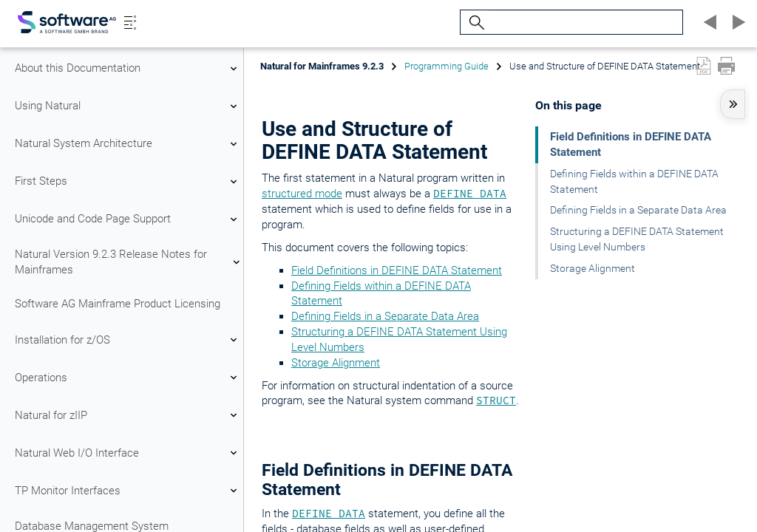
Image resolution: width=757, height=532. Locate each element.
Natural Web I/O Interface (128, 453)
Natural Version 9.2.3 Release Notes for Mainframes (128, 262)
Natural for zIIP (128, 415)
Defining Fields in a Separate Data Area (385, 316)
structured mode (302, 194)
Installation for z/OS (128, 340)
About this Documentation (128, 69)
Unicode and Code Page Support (128, 219)
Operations (128, 378)
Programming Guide (447, 66)
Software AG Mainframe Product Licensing (118, 304)
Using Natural (128, 106)
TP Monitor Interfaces (128, 491)
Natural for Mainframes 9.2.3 (322, 66)
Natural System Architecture (128, 144)
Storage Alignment (336, 363)
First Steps (128, 182)
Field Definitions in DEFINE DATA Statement (397, 270)
